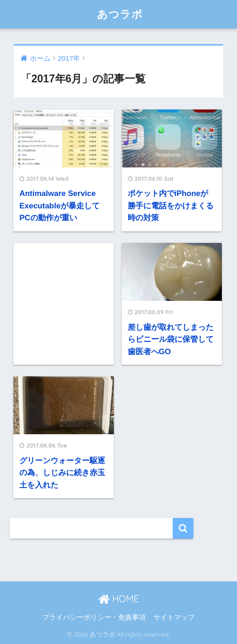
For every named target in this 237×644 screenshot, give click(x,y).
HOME (118, 599)
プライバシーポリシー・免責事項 (94, 617)
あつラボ (120, 14)
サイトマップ (174, 617)
